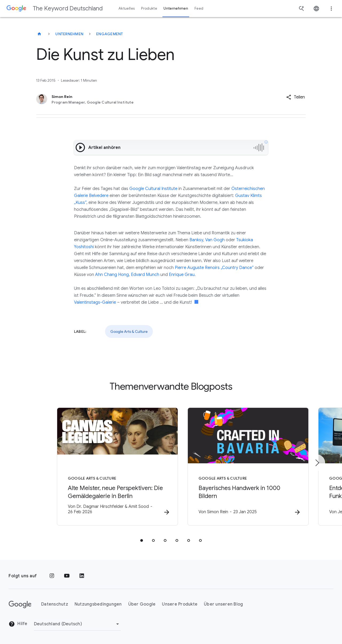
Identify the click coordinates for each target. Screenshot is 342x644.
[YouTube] (67, 576)
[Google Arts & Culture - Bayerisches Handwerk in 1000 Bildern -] (241, 467)
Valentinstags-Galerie (95, 302)
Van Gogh (215, 240)
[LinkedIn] (82, 576)
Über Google (142, 605)
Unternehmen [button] (176, 8)
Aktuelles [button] (127, 8)
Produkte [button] (149, 8)
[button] (296, 97)
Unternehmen (69, 34)
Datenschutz (55, 605)
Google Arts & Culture (129, 331)
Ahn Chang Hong (112, 275)
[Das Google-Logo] (20, 605)
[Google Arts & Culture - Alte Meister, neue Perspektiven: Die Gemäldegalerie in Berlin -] (101, 467)
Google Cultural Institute (153, 189)
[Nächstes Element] (317, 463)
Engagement (110, 34)
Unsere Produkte (180, 605)
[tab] (142, 541)
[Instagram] (52, 576)
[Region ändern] (77, 624)
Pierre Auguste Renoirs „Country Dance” (214, 268)
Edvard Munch (145, 275)
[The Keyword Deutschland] (39, 34)
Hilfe (18, 624)
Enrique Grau (182, 275)
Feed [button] (199, 8)
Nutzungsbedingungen (98, 605)
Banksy (196, 240)
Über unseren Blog (223, 605)
